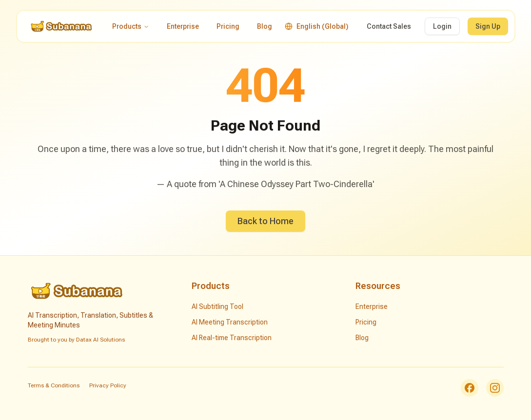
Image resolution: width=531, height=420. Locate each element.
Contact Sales (389, 26)
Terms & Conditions (54, 385)
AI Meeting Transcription (230, 322)
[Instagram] (495, 388)
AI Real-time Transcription (232, 338)
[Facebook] (470, 388)
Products (131, 26)
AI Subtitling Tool (217, 306)
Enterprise (183, 26)
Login (442, 26)
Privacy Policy (108, 385)
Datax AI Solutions (100, 340)
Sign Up (488, 26)
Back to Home (265, 221)
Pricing (228, 26)
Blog (265, 26)
